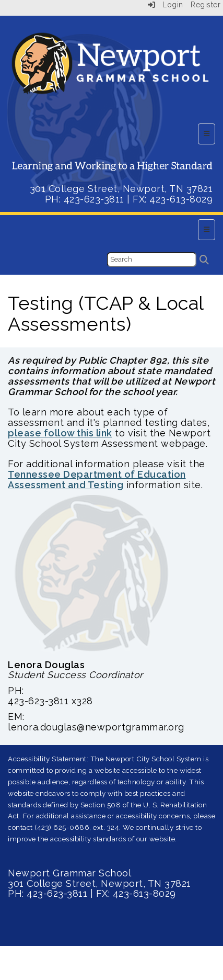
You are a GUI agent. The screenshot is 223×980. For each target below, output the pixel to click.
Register (206, 5)
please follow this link (60, 433)
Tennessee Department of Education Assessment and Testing (97, 480)
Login (166, 5)
